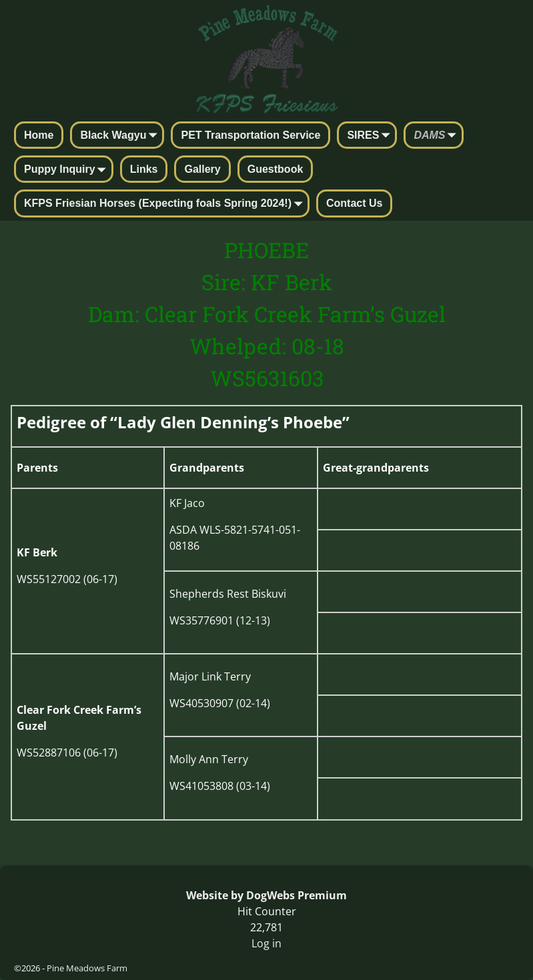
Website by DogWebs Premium (266, 895)
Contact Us (354, 203)
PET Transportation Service (250, 135)
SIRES (371, 136)
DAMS (437, 136)
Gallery (202, 169)
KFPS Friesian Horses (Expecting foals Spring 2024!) (166, 204)
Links (144, 169)
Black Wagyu (121, 136)
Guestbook (276, 169)
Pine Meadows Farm (87, 968)
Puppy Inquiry (68, 170)
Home (39, 135)
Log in (266, 943)
